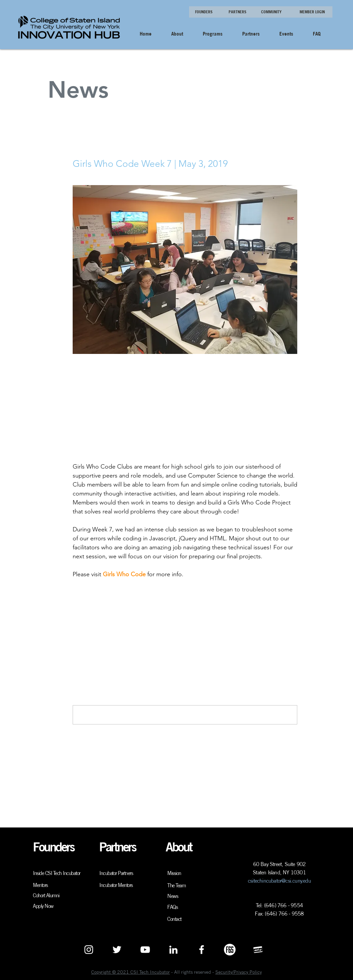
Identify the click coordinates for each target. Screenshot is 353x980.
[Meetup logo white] (258, 950)
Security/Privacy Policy (239, 972)
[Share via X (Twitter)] (92, 606)
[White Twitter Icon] (117, 950)
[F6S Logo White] (230, 950)
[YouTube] (145, 950)
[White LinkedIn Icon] (173, 950)
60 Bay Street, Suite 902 (280, 864)
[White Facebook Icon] (202, 950)
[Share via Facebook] (76, 606)
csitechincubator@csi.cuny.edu (279, 881)
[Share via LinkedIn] (108, 606)
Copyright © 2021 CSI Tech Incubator (131, 972)
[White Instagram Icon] (89, 950)
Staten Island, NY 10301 (279, 872)
